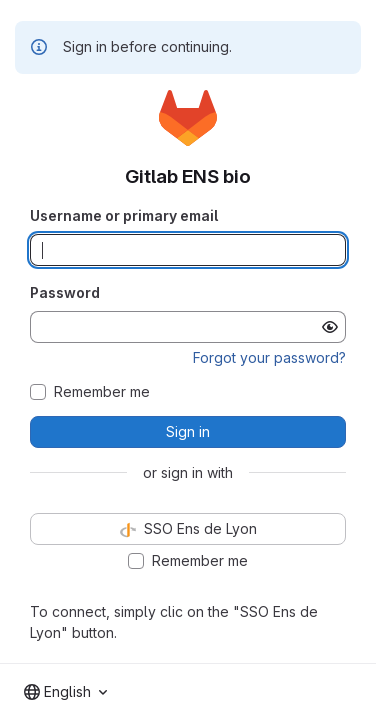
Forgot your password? (269, 357)
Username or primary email (124, 215)
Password (65, 292)
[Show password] (330, 327)
